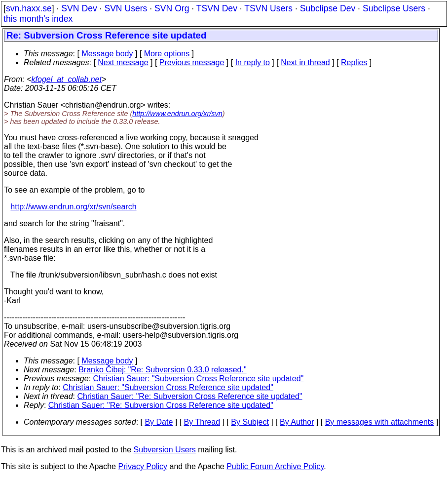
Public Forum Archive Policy (275, 466)
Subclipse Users (394, 8)
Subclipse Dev (328, 8)
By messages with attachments (380, 422)
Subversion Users (165, 450)
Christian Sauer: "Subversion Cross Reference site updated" (199, 379)
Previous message (192, 62)
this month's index (38, 19)
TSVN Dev (217, 8)
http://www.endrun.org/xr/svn (177, 114)
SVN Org (172, 8)
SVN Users (126, 8)
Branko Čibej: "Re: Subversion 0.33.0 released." (162, 370)
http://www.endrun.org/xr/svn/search (73, 207)
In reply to (253, 62)
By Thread (202, 422)
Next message (123, 62)
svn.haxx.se (29, 8)
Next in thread (305, 62)
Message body (107, 54)
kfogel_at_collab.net (67, 79)
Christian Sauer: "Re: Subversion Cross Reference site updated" (190, 396)
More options (167, 54)
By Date (159, 422)
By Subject (250, 422)
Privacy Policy (143, 466)
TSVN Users (268, 8)
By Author (297, 422)
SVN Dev (79, 8)
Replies (354, 62)
